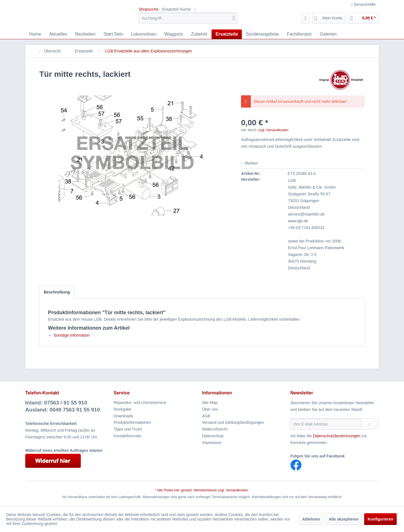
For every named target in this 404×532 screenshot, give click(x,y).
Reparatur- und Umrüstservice (140, 403)
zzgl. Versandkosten (273, 130)
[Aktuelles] (58, 34)
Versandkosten (237, 490)
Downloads (123, 416)
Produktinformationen (132, 422)
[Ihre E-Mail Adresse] (326, 424)
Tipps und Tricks (128, 429)
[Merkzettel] (306, 18)
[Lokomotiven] (144, 34)
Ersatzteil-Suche (176, 9)
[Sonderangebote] (262, 34)
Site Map (210, 403)
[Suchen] (234, 18)
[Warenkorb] (363, 18)
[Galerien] (328, 34)
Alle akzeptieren (344, 519)
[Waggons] (174, 34)
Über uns (210, 409)
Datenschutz (213, 436)
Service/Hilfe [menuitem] (364, 4)
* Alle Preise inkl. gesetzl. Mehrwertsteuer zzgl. (190, 490)
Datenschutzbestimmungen (337, 436)
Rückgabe (122, 409)
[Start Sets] (113, 34)
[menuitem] (188, 18)
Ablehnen (311, 519)
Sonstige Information (72, 335)
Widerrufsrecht (215, 429)
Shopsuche (148, 9)
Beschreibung (57, 292)
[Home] (35, 34)
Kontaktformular (128, 436)
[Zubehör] (199, 34)
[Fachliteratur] (299, 34)
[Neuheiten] (85, 34)
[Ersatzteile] (227, 34)
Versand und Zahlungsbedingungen (233, 422)
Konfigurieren (380, 519)
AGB (206, 416)
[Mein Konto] (329, 18)
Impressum (212, 443)
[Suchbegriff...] (188, 18)
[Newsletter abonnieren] (370, 424)
